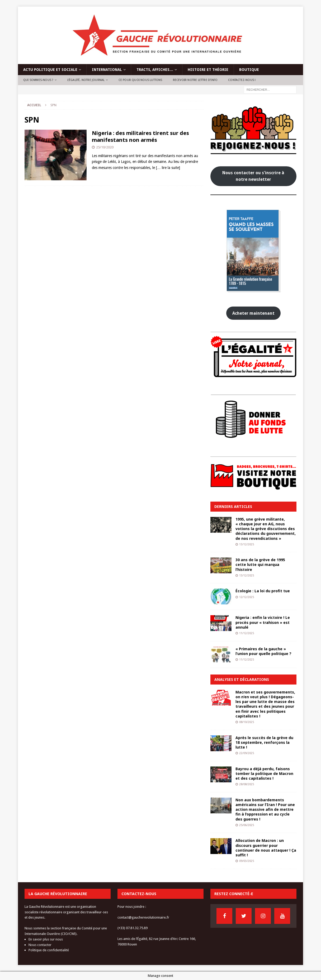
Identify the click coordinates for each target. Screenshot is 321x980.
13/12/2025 (247, 544)
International (107, 70)
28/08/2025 (247, 784)
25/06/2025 (247, 825)
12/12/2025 (247, 597)
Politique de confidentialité (49, 950)
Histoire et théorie (208, 70)
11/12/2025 (247, 633)
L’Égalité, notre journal (86, 80)
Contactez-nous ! (242, 80)
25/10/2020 (105, 147)
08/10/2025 (247, 722)
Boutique (249, 70)
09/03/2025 (247, 861)
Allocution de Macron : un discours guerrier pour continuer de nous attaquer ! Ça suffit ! (266, 848)
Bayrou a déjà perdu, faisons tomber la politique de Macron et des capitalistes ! (264, 773)
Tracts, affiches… (155, 70)
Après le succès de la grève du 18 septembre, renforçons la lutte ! (264, 742)
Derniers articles (233, 506)
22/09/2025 (247, 753)
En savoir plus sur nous (46, 939)
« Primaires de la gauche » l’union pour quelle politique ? (263, 651)
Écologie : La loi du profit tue (263, 591)
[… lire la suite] (168, 168)
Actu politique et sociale (50, 70)
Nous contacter (40, 945)
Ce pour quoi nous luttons (140, 80)
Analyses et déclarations (242, 679)
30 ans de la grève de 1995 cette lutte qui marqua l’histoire (260, 564)
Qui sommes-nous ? (38, 80)
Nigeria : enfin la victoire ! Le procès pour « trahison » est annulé (263, 622)
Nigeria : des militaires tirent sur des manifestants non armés (140, 136)
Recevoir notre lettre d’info (195, 80)
